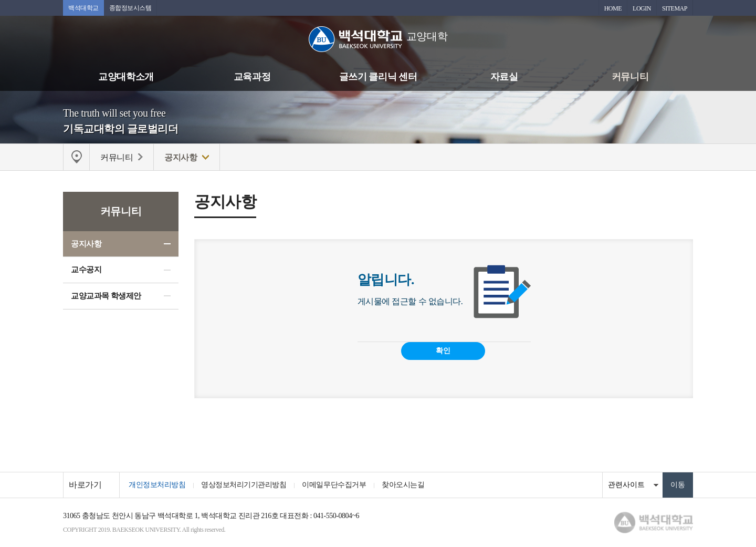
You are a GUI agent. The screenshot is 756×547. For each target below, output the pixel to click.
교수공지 (86, 270)
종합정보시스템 (130, 8)
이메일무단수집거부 (334, 485)
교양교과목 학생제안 (106, 296)
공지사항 (86, 244)
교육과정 (252, 77)
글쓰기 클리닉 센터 (378, 77)
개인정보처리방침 (157, 485)
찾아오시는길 (403, 485)
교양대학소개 (126, 77)
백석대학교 (83, 8)
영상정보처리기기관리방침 (244, 485)
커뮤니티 (630, 77)
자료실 (504, 77)
